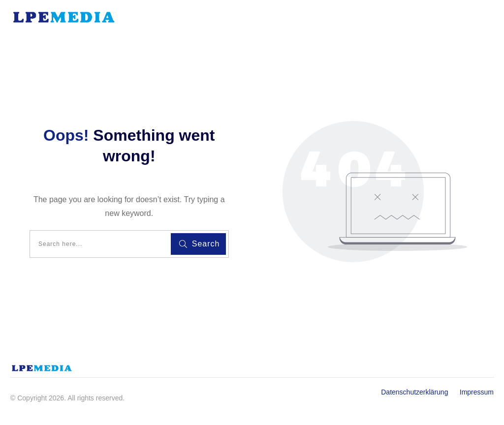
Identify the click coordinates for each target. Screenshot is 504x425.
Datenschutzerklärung (419, 392)
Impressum (477, 392)
